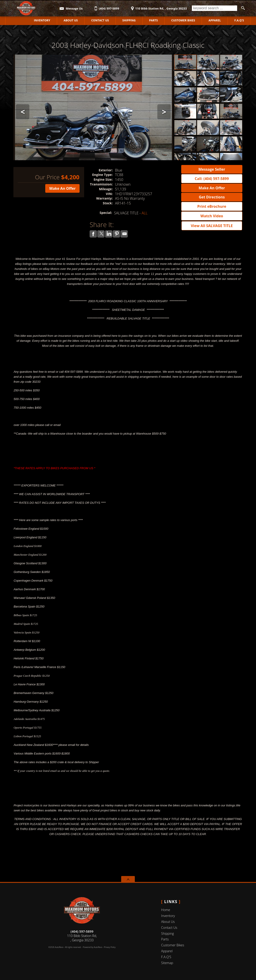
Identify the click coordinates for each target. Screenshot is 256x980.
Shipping (129, 20)
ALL (145, 213)
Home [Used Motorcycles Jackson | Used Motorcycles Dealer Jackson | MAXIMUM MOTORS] (16, 20)
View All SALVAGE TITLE (212, 226)
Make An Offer (63, 188)
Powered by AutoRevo (93, 947)
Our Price (47, 177)
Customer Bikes (183, 20)
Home (166, 910)
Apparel (215, 20)
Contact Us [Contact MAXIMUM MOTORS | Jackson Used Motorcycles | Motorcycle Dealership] (100, 20)
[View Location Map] (158, 7)
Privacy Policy (110, 947)
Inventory (168, 916)
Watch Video (212, 216)
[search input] (215, 8)
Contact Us (169, 928)
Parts (153, 20)
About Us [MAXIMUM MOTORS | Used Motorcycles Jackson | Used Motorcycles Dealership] (71, 20)
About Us (168, 922)
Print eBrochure (212, 206)
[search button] (243, 8)
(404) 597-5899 (82, 931)
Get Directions (212, 197)
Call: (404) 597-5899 (212, 179)
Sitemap (167, 963)
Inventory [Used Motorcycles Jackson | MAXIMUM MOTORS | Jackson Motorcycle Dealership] (42, 20)
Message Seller (212, 169)
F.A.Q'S (239, 20)
